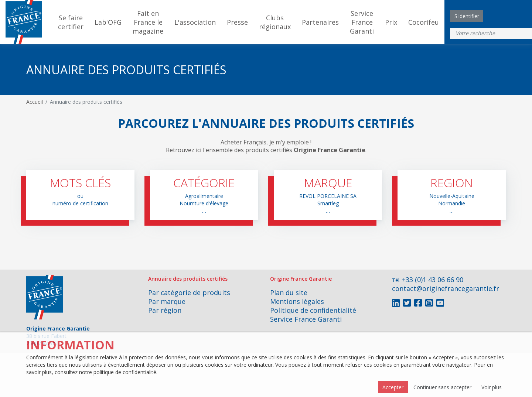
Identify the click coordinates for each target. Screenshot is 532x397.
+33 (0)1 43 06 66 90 (433, 280)
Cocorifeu (424, 22)
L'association (195, 22)
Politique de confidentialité (313, 310)
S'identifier (467, 16)
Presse (237, 22)
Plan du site (289, 292)
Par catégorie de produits (189, 292)
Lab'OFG (108, 22)
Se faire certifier (71, 22)
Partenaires (320, 22)
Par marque (167, 301)
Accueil (35, 102)
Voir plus (492, 387)
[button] (80, 195)
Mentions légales (297, 301)
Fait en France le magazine (148, 22)
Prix (391, 22)
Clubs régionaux (275, 22)
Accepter (393, 387)
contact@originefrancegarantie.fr (446, 288)
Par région (165, 310)
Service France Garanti (362, 22)
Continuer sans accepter (442, 387)
